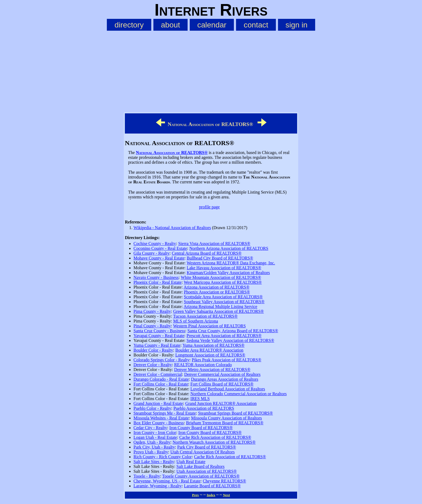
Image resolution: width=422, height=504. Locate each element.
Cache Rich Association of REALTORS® (215, 437)
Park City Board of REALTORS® (207, 447)
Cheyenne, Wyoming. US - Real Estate (167, 481)
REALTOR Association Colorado (203, 365)
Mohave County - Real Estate (159, 258)
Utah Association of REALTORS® (207, 471)
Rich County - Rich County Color (163, 457)
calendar (212, 25)
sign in (297, 25)
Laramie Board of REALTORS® (212, 486)
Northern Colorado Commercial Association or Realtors (239, 394)
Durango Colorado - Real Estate (161, 379)
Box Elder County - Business (159, 423)
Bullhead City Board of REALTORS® (220, 258)
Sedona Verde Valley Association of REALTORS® (230, 340)
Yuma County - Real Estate (157, 345)
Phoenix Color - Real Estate (158, 282)
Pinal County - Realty (152, 326)
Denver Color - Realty (153, 365)
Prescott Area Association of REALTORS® (224, 336)
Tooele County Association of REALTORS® (201, 476)
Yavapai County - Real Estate (159, 336)
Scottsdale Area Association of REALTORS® (223, 297)
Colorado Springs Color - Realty (161, 360)
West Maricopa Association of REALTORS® (223, 282)
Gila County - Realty (152, 253)
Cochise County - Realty (155, 244)
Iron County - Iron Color (155, 433)
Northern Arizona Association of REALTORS (229, 248)
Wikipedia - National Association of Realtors (172, 228)
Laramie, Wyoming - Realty (158, 486)
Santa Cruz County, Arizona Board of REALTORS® (233, 331)
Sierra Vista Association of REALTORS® (214, 244)
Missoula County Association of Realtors (226, 418)
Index (211, 495)
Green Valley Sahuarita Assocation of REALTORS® (219, 311)
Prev (196, 495)
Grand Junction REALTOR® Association (221, 403)
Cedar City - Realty (150, 428)
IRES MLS (200, 399)
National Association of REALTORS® (172, 153)
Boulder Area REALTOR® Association (210, 350)
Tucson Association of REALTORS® (205, 316)
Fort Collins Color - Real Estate (161, 384)
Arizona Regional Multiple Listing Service (220, 307)
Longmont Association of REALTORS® (210, 355)
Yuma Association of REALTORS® (213, 345)
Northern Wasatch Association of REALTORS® (214, 442)
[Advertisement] (211, 70)
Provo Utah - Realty (151, 452)
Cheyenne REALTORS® (224, 481)
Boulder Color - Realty (153, 350)
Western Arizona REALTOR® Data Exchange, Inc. (231, 263)
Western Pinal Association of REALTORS (209, 326)
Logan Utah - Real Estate (155, 437)
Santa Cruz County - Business (159, 331)
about (170, 25)
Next (226, 495)
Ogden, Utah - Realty (152, 442)
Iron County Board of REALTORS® (201, 428)
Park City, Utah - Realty (154, 447)
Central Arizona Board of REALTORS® (207, 253)
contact (256, 25)
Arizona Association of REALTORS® (217, 287)
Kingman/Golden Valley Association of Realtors (228, 273)
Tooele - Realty (147, 476)
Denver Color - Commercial (158, 374)
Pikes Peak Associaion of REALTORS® (226, 360)
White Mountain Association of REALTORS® (221, 277)
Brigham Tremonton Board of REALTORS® (225, 423)
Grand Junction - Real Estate (158, 403)
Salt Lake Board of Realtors (201, 466)
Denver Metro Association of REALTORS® (212, 370)
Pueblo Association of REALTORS (204, 408)
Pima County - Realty (152, 311)
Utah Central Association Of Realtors (203, 452)
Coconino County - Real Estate (160, 248)
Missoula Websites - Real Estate (161, 418)
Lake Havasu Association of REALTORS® (224, 268)
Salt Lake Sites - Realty (154, 462)
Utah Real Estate (191, 462)
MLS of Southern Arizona (196, 321)
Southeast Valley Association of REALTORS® (224, 302)
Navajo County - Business (156, 277)
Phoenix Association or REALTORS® (217, 292)
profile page (210, 207)
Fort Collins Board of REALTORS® (222, 384)
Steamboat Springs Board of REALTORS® (235, 413)
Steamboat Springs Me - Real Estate (165, 413)
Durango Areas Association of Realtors (225, 379)
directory (129, 25)
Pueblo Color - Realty (152, 408)
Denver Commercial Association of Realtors (222, 374)
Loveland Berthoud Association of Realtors (228, 389)
